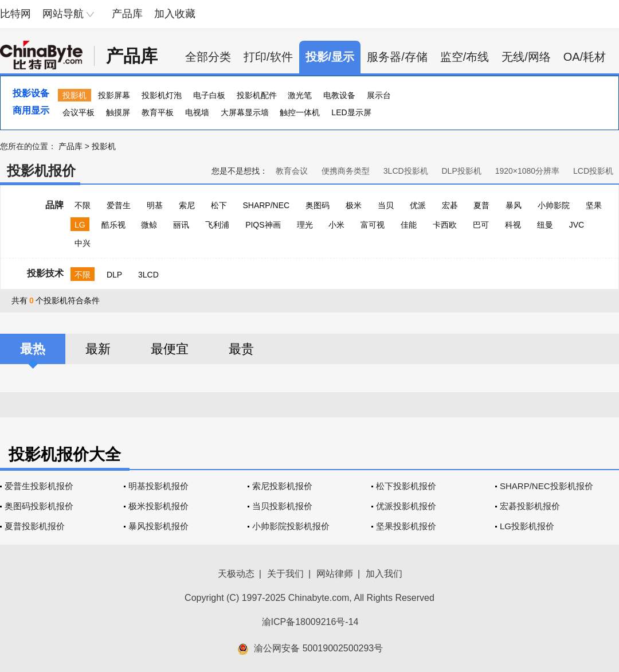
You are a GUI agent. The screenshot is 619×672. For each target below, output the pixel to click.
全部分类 (208, 57)
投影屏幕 (114, 95)
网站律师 (335, 574)
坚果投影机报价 (406, 526)
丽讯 (181, 225)
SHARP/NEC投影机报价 (546, 486)
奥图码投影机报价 (39, 506)
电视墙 (197, 112)
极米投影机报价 (158, 506)
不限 (83, 205)
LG (80, 225)
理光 (305, 225)
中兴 (83, 243)
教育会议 (292, 171)
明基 (155, 205)
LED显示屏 (351, 112)
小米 (336, 225)
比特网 (15, 14)
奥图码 (318, 205)
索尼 (187, 205)
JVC (577, 225)
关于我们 (285, 574)
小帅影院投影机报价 (291, 526)
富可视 (373, 225)
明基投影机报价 (158, 486)
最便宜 (170, 349)
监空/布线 (465, 57)
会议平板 (79, 112)
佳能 (409, 225)
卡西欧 (445, 225)
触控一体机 (300, 112)
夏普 (481, 205)
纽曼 (545, 225)
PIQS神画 (263, 225)
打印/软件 (268, 57)
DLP (114, 275)
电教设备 (339, 95)
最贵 (241, 349)
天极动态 (236, 574)
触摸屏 (118, 112)
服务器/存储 (397, 57)
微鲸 (149, 225)
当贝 (386, 205)
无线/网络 (526, 57)
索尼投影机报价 (282, 486)
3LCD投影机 (406, 171)
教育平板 (158, 112)
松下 (219, 205)
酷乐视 (113, 225)
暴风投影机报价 (158, 526)
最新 (98, 349)
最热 (33, 349)
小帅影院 (554, 205)
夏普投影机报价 (35, 526)
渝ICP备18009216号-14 (310, 622)
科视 (513, 225)
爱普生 (119, 205)
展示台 (379, 95)
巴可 (481, 225)
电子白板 (209, 95)
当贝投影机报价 (282, 506)
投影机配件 (257, 95)
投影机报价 (41, 171)
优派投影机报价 (406, 506)
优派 (418, 205)
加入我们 (384, 574)
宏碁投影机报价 (530, 506)
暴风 (514, 205)
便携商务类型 (346, 171)
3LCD (148, 275)
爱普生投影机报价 (39, 486)
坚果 (594, 205)
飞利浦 (217, 225)
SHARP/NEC (266, 205)
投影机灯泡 (162, 95)
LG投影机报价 (527, 526)
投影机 (75, 95)
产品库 (127, 14)
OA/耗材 (585, 57)
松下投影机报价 (406, 486)
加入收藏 (175, 14)
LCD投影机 (593, 171)
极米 (354, 205)
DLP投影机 (462, 171)
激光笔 (300, 95)
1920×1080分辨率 (527, 171)
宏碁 (450, 205)
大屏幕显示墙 (245, 112)
